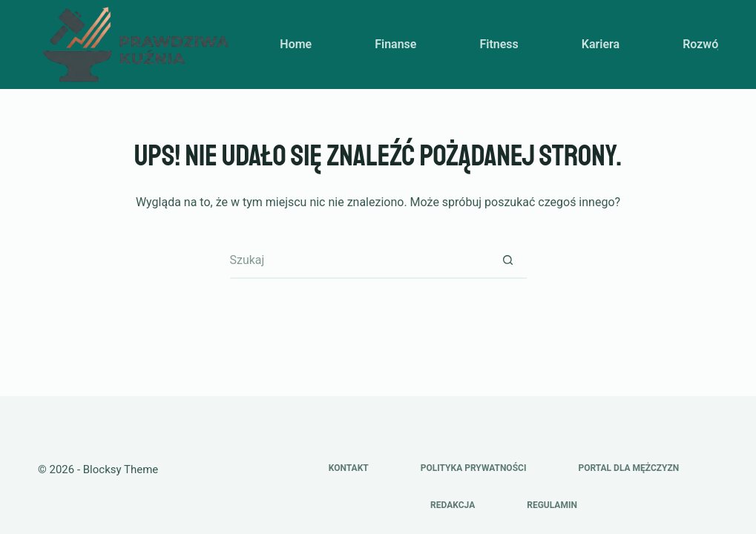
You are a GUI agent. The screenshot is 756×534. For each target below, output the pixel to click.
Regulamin (552, 505)
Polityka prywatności (474, 468)
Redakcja (453, 505)
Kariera (601, 44)
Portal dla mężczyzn (628, 468)
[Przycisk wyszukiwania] (508, 260)
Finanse (395, 44)
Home (296, 44)
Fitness (499, 44)
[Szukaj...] (360, 260)
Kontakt (349, 468)
